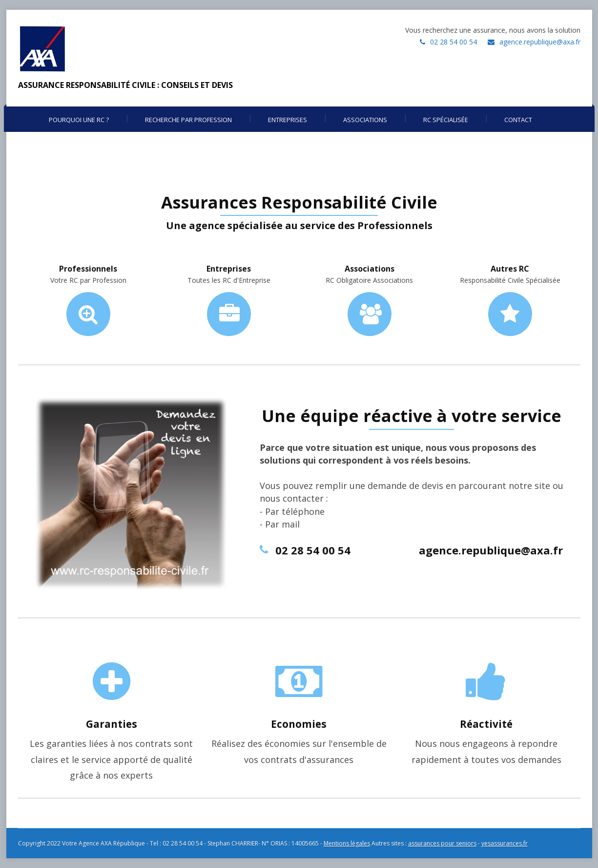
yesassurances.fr (505, 843)
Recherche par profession (188, 120)
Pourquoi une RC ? (79, 120)
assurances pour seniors (442, 843)
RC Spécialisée (446, 120)
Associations (365, 120)
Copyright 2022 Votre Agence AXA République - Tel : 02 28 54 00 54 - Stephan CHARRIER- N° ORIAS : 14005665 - (171, 843)
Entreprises (288, 120)
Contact (518, 120)
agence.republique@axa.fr (540, 42)
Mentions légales (347, 843)
